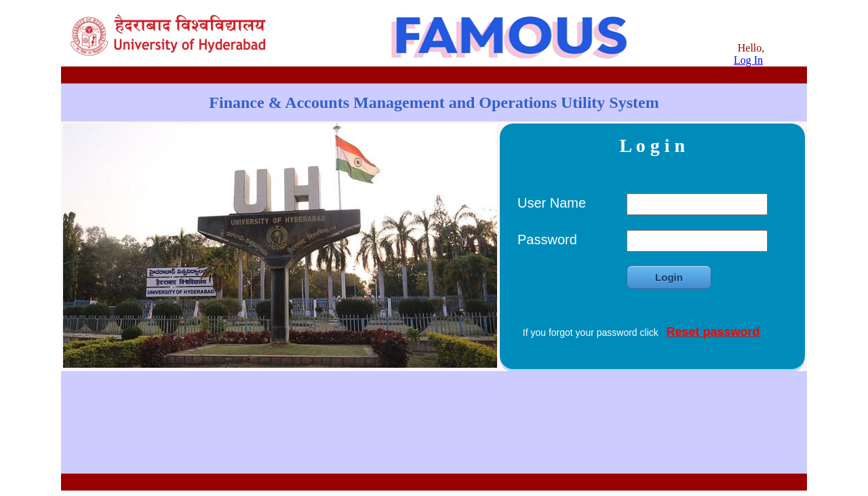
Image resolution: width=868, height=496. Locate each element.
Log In (748, 60)
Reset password (713, 332)
